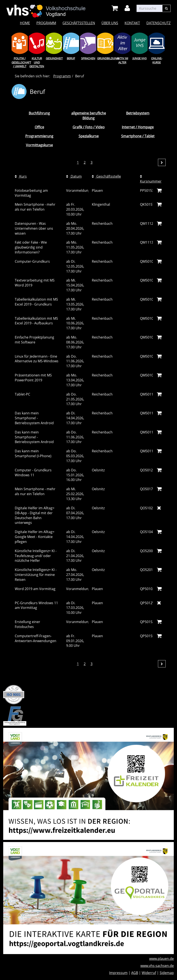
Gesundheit (54, 58)
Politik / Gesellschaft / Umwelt (20, 62)
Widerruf (149, 973)
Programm (46, 23)
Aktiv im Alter (122, 60)
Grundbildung (105, 58)
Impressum (118, 973)
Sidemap (167, 973)
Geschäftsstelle (106, 176)
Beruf (71, 58)
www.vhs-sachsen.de (157, 966)
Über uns (110, 23)
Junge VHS (140, 58)
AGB (135, 973)
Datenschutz (158, 23)
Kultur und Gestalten (37, 62)
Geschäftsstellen (79, 23)
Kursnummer (151, 179)
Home (25, 23)
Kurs (21, 176)
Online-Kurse (157, 60)
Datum (74, 176)
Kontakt (132, 23)
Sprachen (88, 58)
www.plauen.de (161, 959)
